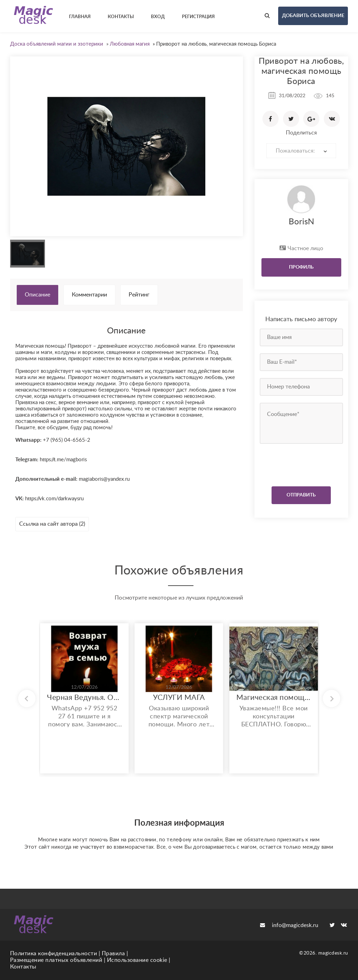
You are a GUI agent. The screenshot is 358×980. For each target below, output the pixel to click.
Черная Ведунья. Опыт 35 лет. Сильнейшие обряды (84, 698)
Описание (37, 295)
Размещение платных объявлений (56, 960)
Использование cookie (137, 960)
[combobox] (301, 151)
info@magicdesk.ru (289, 925)
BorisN (301, 222)
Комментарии (89, 295)
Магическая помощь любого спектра (274, 698)
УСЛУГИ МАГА (179, 698)
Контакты (23, 967)
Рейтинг (139, 295)
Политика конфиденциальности (54, 954)
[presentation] (302, 463)
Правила (113, 954)
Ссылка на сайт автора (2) (52, 524)
